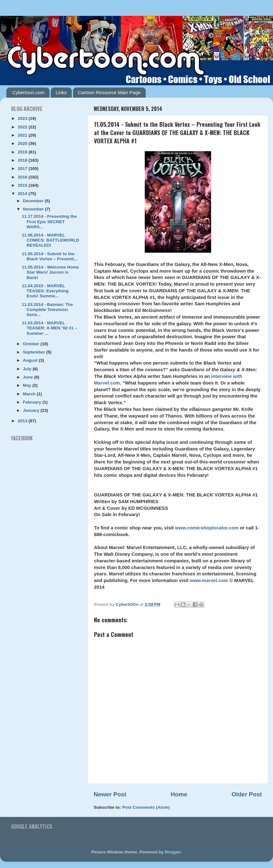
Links (61, 92)
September (35, 352)
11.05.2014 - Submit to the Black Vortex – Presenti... (50, 256)
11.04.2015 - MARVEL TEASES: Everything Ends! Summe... (45, 291)
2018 (23, 160)
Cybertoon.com (29, 92)
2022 (23, 127)
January (32, 410)
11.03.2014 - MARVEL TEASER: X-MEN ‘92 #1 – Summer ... (50, 328)
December (34, 201)
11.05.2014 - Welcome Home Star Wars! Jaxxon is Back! (50, 272)
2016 (23, 177)
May (28, 385)
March (30, 394)
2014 (23, 194)
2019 (23, 152)
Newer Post (110, 794)
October (32, 344)
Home (179, 794)
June (28, 377)
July (28, 369)
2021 (23, 135)
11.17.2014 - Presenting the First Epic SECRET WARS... (49, 221)
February (33, 402)
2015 (23, 185)
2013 (23, 421)
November (34, 209)
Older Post (247, 794)
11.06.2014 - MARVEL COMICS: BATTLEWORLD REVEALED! (50, 240)
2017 (23, 168)
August (31, 360)
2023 (23, 118)
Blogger (173, 852)
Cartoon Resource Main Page (109, 92)
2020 (23, 143)
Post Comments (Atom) (146, 807)
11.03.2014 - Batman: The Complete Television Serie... (47, 310)
